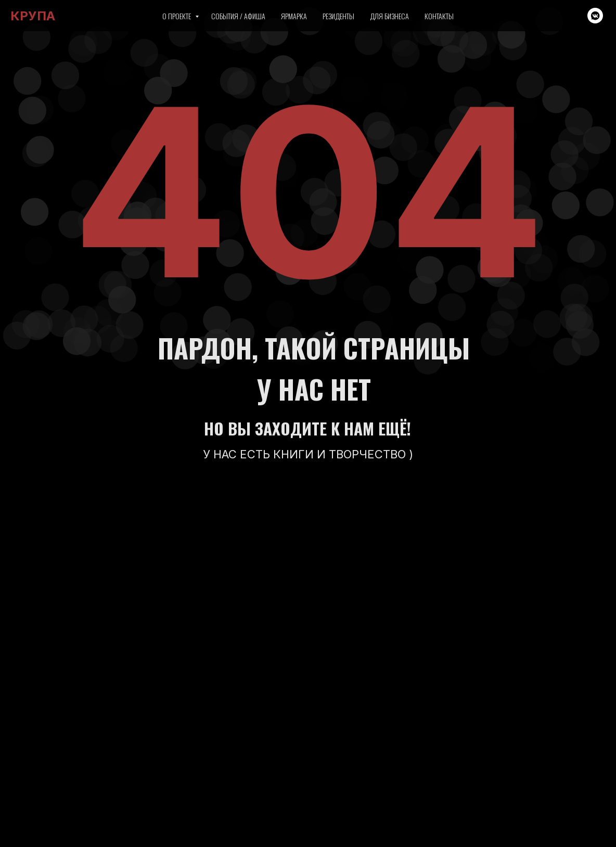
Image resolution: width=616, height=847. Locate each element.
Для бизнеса (389, 16)
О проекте (177, 16)
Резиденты (338, 16)
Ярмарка (294, 16)
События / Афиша (238, 16)
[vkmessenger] (595, 16)
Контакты (439, 16)
